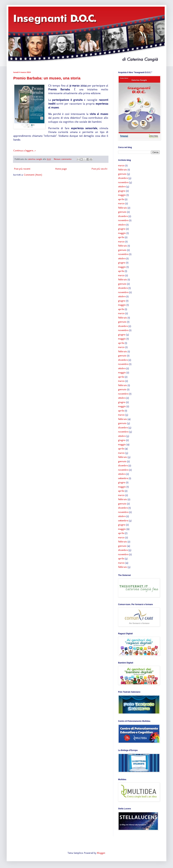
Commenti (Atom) (33, 175)
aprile (121, 199)
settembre (123, 478)
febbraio (123, 170)
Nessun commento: (63, 159)
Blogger (101, 853)
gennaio (122, 174)
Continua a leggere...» (25, 151)
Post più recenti (22, 169)
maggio (122, 195)
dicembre (123, 178)
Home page (61, 169)
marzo (121, 165)
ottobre (122, 186)
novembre (123, 182)
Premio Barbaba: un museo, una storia (47, 78)
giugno (122, 191)
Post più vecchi (99, 169)
